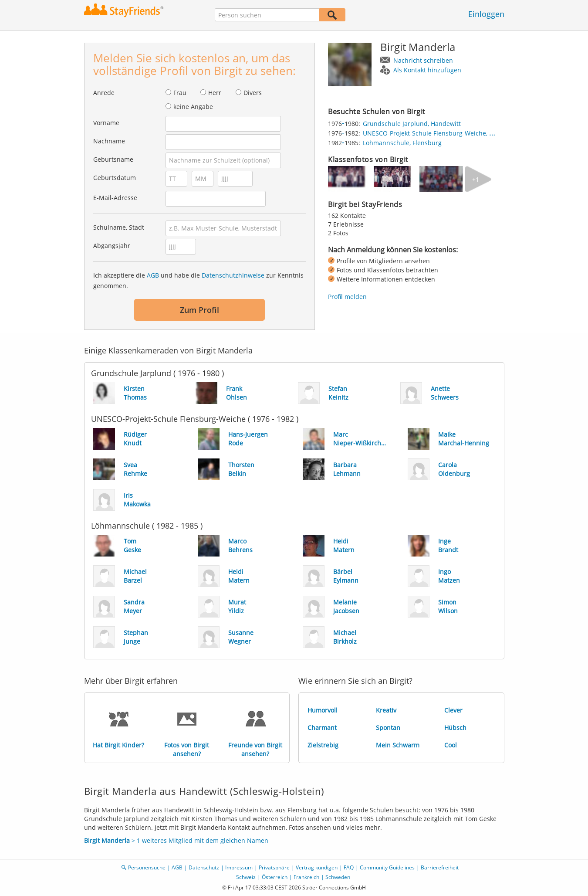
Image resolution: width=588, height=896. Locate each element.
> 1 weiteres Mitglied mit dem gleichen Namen (176, 840)
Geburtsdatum (115, 178)
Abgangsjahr (112, 246)
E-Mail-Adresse (115, 198)
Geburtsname (113, 159)
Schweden (338, 877)
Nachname (109, 141)
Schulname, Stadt (119, 227)
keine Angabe (193, 107)
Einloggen (486, 14)
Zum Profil (199, 310)
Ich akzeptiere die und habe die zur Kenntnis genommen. (198, 280)
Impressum (239, 867)
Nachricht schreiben (423, 60)
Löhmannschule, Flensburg (402, 143)
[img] (350, 179)
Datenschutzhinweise (233, 275)
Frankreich (306, 877)
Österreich (275, 877)
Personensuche (147, 867)
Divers (253, 93)
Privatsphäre (274, 867)
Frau (180, 93)
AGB (153, 275)
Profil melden (347, 297)
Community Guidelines (387, 867)
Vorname (106, 123)
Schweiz (246, 877)
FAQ (349, 867)
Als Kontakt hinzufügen (427, 70)
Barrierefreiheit (440, 867)
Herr (215, 93)
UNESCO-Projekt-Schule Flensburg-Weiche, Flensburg (441, 133)
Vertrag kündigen (317, 867)
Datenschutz (204, 867)
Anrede (104, 93)
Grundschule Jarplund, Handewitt (412, 124)
